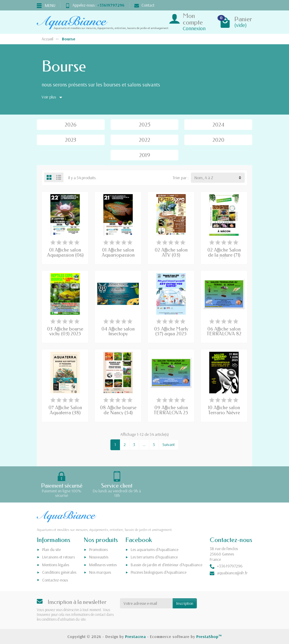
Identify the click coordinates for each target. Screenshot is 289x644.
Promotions (98, 549)
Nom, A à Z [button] (204, 178)
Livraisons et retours (58, 557)
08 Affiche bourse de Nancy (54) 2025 (118, 412)
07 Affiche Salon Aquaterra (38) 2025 (65, 412)
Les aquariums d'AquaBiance (155, 549)
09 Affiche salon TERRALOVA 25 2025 (171, 412)
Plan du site (51, 549)
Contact (144, 5)
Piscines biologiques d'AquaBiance (159, 572)
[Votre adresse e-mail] (146, 603)
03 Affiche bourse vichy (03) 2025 (65, 331)
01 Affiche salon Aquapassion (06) (65, 252)
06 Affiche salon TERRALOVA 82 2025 (224, 334)
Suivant (169, 444)
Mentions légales (56, 565)
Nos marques (100, 572)
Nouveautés (99, 557)
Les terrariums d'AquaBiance (154, 557)
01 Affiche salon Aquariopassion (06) (118, 255)
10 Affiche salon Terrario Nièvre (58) (224, 412)
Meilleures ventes (103, 565)
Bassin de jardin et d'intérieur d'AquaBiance (166, 565)
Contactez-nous (55, 580)
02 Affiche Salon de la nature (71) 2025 (224, 255)
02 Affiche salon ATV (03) (171, 252)
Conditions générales (59, 572)
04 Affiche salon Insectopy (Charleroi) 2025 (118, 334)
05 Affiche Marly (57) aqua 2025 (171, 331)
